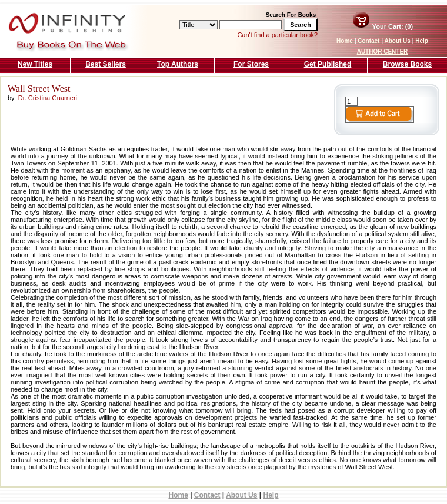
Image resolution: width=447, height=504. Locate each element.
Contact (368, 41)
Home (345, 41)
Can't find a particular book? (277, 35)
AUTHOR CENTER (383, 52)
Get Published (328, 64)
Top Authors (178, 64)
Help (422, 41)
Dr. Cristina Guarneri (48, 98)
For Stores (251, 64)
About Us (397, 41)
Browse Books (407, 64)
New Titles (35, 64)
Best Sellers (106, 64)
